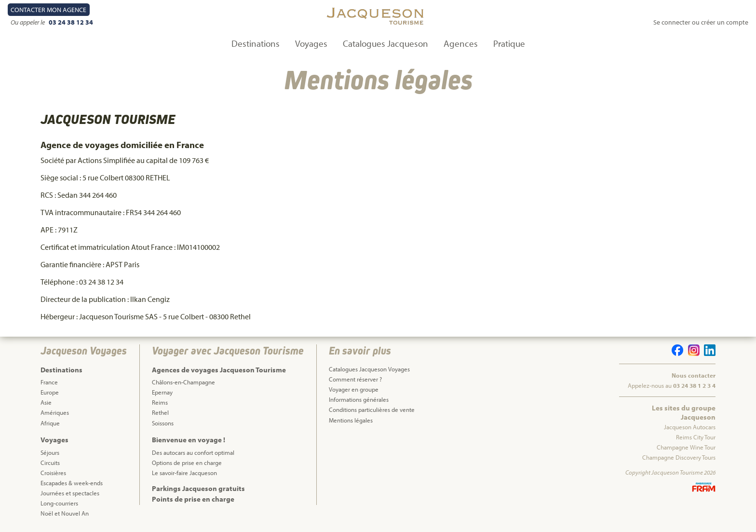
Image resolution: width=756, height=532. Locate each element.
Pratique (509, 43)
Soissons (163, 423)
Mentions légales (351, 420)
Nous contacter (694, 375)
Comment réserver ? (355, 379)
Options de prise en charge (187, 463)
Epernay (162, 392)
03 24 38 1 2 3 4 (694, 385)
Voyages (311, 43)
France (49, 382)
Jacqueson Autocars (690, 427)
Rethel (160, 412)
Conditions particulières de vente (372, 409)
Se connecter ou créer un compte (701, 22)
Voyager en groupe (354, 389)
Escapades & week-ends (72, 483)
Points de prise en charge (193, 499)
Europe (50, 392)
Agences (461, 43)
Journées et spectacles (70, 493)
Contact (48, 10)
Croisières (53, 473)
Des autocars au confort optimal (193, 452)
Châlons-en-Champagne (183, 382)
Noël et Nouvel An (65, 513)
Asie (46, 402)
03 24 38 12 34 (71, 22)
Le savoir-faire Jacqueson (184, 473)
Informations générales (359, 399)
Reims (160, 402)
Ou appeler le (28, 22)
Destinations (256, 43)
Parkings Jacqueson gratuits (198, 488)
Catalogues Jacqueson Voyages (369, 369)
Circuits (50, 463)
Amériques (55, 412)
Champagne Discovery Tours (679, 457)
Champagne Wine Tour (686, 447)
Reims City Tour (696, 437)
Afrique (50, 423)
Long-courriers (59, 503)
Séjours (50, 452)
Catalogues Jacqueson (385, 43)
